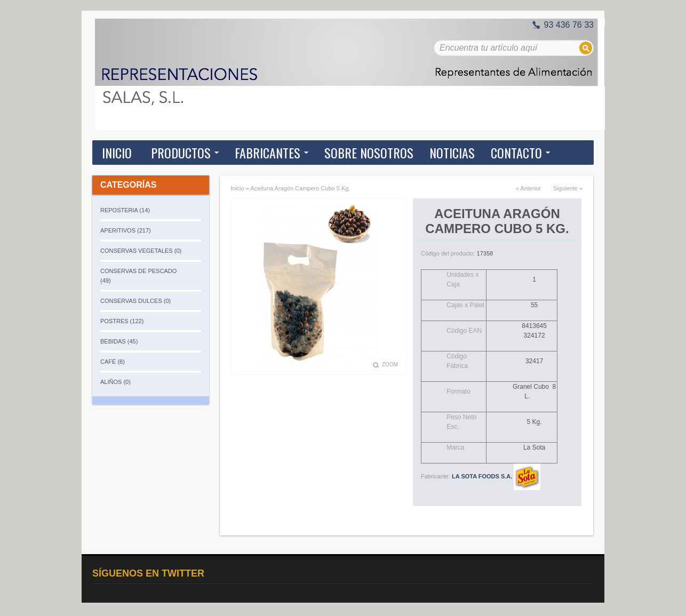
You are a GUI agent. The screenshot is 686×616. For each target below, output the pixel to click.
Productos (181, 153)
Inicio (117, 153)
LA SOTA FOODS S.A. (496, 476)
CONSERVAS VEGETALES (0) (141, 251)
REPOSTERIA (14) (125, 210)
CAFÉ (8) (113, 362)
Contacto (516, 153)
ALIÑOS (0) (115, 382)
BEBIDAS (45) (119, 341)
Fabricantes (268, 153)
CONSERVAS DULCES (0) (135, 301)
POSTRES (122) (122, 321)
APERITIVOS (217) (126, 230)
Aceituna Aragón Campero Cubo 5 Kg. (300, 188)
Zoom (390, 365)
